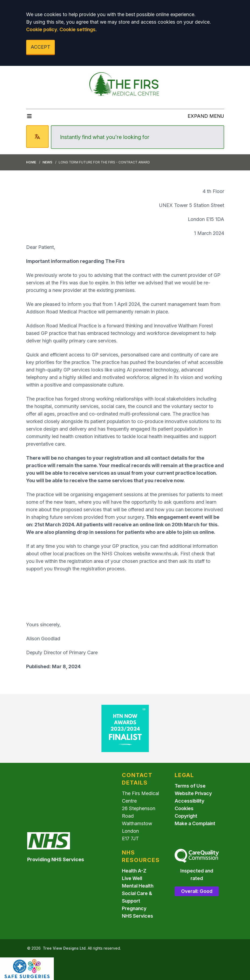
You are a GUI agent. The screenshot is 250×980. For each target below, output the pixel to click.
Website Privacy (193, 793)
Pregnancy (134, 908)
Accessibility (189, 801)
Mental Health (138, 886)
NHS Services (138, 916)
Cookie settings (78, 29)
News (47, 162)
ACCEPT (41, 47)
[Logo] (125, 85)
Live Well (132, 878)
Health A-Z (134, 871)
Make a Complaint (195, 823)
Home (31, 162)
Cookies (184, 808)
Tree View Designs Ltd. (65, 948)
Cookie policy (42, 29)
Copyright (186, 816)
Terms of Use (190, 786)
